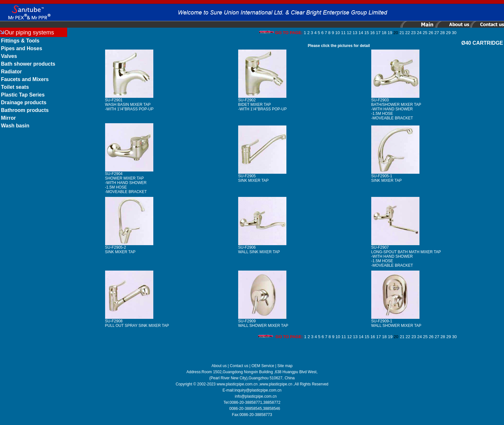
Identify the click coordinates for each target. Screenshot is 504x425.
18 (384, 33)
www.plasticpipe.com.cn (237, 384)
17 (378, 33)
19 (390, 33)
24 (419, 33)
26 (431, 33)
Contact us (239, 366)
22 (408, 33)
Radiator (11, 72)
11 (343, 33)
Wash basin (15, 126)
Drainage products (24, 102)
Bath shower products (28, 64)
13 (355, 33)
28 (442, 33)
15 (366, 33)
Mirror (8, 118)
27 (437, 33)
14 (361, 33)
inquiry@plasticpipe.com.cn (258, 390)
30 (454, 33)
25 (425, 33)
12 (349, 33)
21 (402, 33)
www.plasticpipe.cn (276, 384)
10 (337, 33)
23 (413, 33)
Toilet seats (15, 87)
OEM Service (263, 366)
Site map (285, 366)
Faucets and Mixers (25, 79)
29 (448, 33)
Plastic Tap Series (23, 95)
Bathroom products (25, 110)
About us (219, 366)
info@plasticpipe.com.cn (256, 396)
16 (372, 33)
